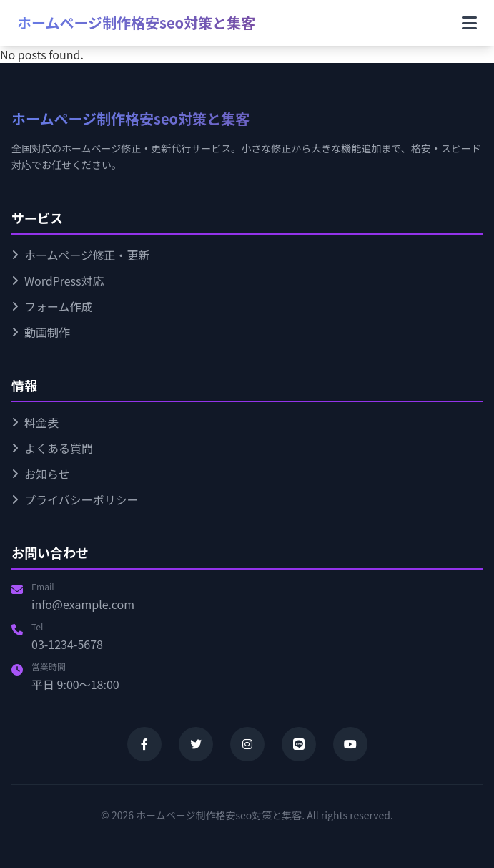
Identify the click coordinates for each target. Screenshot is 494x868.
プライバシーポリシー (75, 499)
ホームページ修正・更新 (80, 255)
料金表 (35, 422)
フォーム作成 (52, 306)
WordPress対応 (58, 281)
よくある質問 (52, 448)
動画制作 (41, 332)
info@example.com (83, 604)
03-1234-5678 (67, 644)
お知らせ (41, 474)
